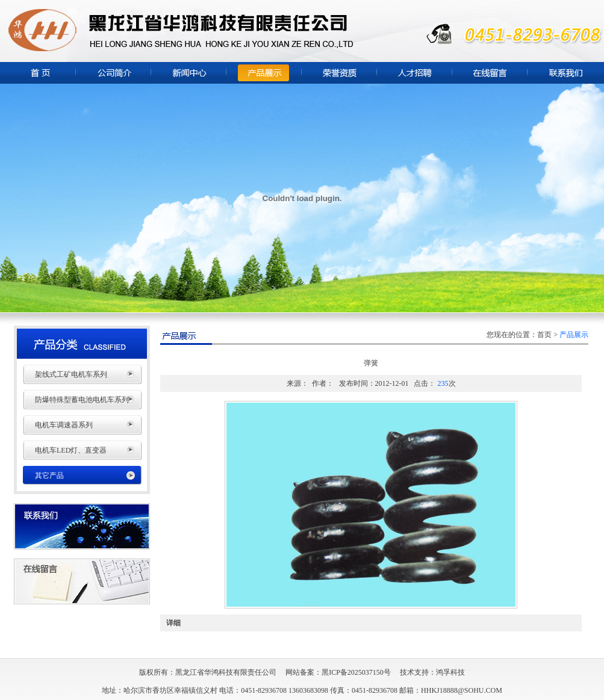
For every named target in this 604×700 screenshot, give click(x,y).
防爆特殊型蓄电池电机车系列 (82, 400)
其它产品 (49, 475)
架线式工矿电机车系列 (71, 374)
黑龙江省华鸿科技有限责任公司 (226, 672)
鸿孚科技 (450, 672)
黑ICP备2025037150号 (356, 672)
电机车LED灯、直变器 (71, 450)
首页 (544, 335)
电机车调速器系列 (64, 425)
